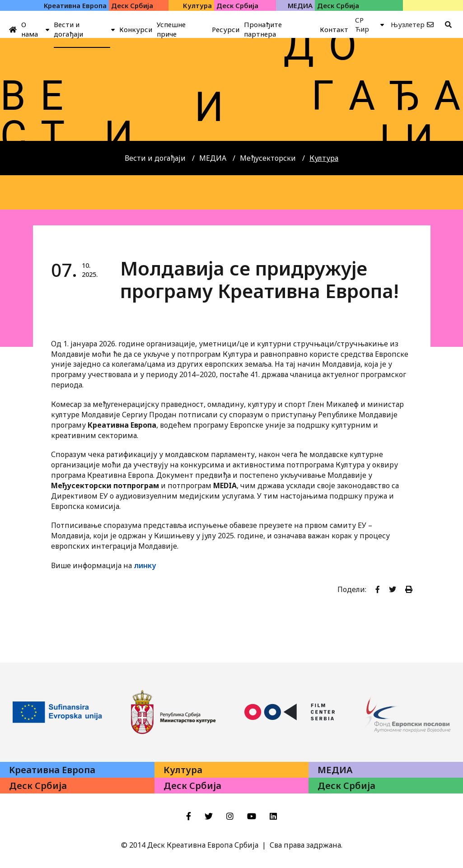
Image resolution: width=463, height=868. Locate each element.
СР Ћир (362, 24)
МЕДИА (213, 158)
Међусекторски (268, 158)
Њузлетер (408, 24)
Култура (324, 158)
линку (145, 565)
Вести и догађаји (155, 158)
